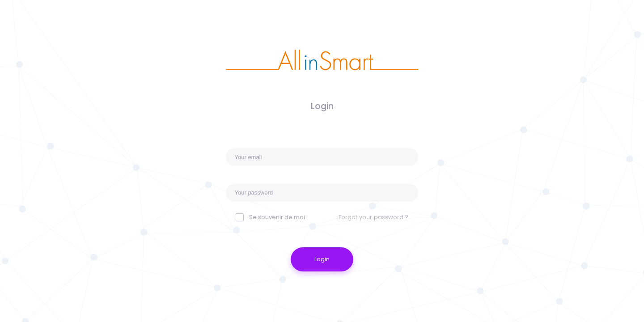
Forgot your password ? (373, 217)
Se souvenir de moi (277, 217)
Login (322, 259)
